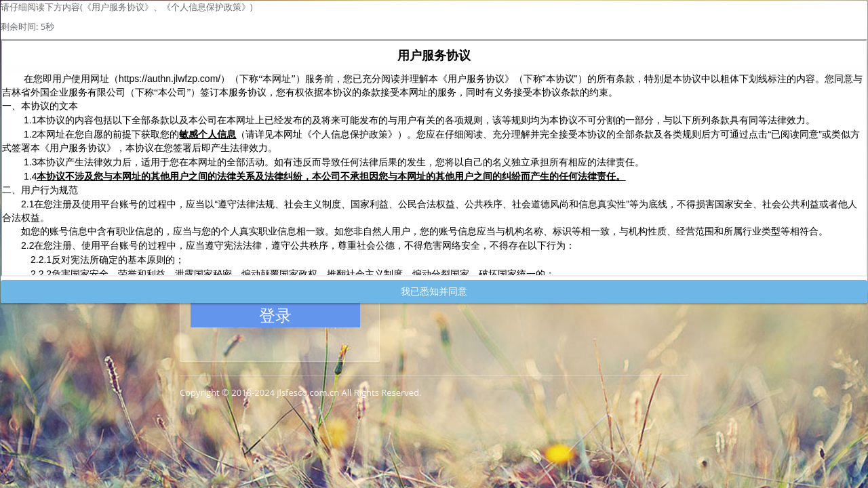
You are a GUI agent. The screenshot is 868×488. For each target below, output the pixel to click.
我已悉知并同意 (434, 291)
